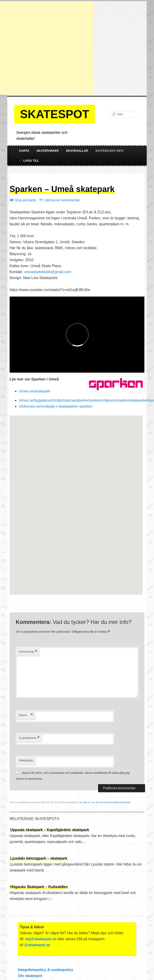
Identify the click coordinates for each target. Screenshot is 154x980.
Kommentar (28, 652)
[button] (76, 501)
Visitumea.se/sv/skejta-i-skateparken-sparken (56, 406)
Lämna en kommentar (59, 200)
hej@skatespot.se (41, 939)
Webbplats (26, 760)
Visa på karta (23, 200)
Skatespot (55, 114)
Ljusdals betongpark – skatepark (39, 858)
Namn (26, 715)
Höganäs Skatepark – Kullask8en (39, 887)
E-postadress (29, 738)
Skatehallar (77, 151)
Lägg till (29, 161)
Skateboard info (109, 151)
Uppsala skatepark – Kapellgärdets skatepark (50, 830)
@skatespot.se (37, 945)
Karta (24, 151)
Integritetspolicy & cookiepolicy (45, 970)
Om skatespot (30, 976)
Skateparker (48, 151)
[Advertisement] (47, 48)
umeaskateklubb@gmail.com (48, 272)
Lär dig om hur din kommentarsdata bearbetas (104, 802)
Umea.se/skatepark (35, 391)
